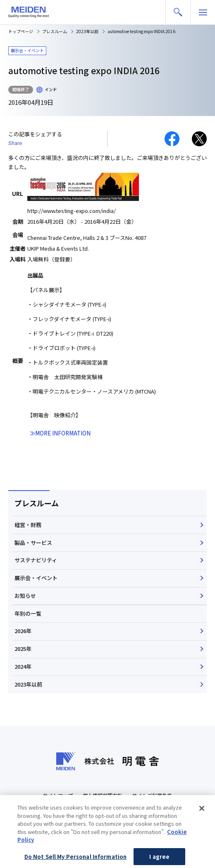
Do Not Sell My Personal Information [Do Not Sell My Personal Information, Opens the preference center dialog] (76, 859)
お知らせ (25, 596)
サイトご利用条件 (152, 795)
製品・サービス (33, 543)
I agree (159, 859)
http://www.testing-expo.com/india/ (72, 211)
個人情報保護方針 (103, 795)
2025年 (23, 649)
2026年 (23, 631)
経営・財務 (28, 525)
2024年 (23, 666)
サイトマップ (58, 795)
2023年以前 (28, 684)
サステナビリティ (36, 560)
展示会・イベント (36, 578)
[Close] (202, 810)
